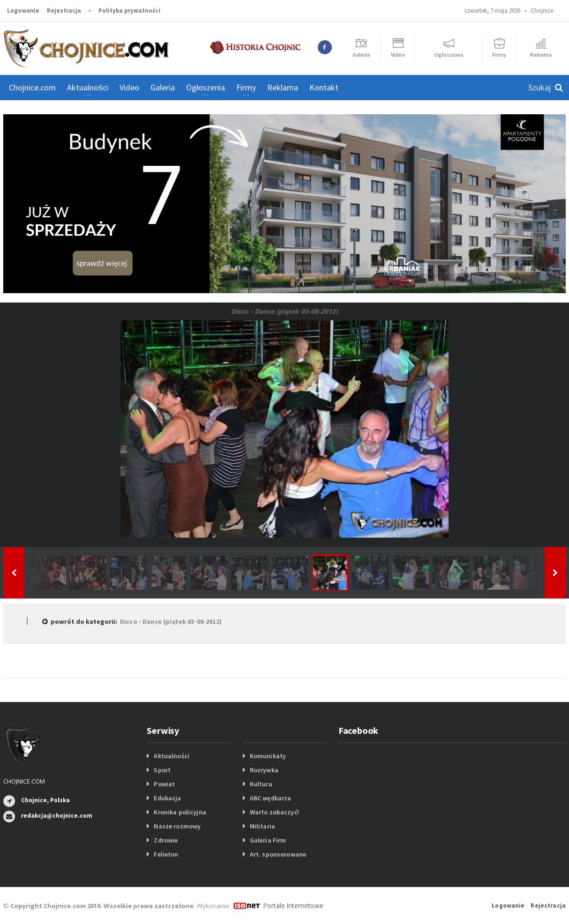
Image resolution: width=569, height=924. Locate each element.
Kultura (261, 784)
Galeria (163, 87)
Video (129, 87)
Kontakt (324, 87)
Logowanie (23, 11)
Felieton (166, 854)
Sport (162, 770)
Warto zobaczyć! (274, 812)
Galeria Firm (268, 840)
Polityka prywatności (129, 11)
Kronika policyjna (179, 812)
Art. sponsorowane (277, 854)
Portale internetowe (291, 905)
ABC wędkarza (270, 798)
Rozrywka (264, 770)
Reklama (283, 87)
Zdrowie (165, 840)
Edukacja (167, 798)
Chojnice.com (32, 87)
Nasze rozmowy (177, 826)
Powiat (164, 784)
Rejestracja (64, 11)
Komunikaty (268, 756)
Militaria (262, 826)
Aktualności (171, 756)
